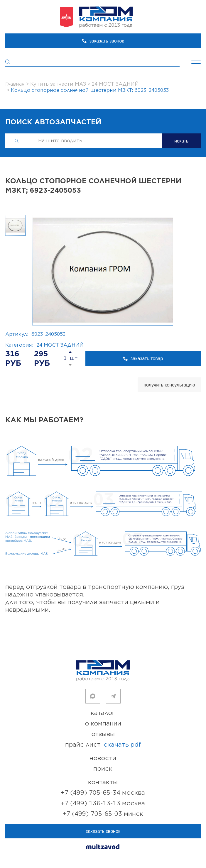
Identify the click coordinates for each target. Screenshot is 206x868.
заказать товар (147, 358)
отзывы (103, 734)
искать (181, 141)
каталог (103, 713)
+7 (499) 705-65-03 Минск (103, 814)
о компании (103, 724)
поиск (103, 769)
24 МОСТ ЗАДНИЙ (60, 345)
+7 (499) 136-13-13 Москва (103, 803)
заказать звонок (107, 41)
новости (103, 758)
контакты (103, 782)
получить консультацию (169, 385)
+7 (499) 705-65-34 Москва (103, 793)
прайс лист (103, 745)
